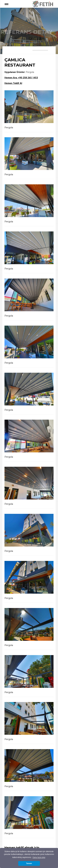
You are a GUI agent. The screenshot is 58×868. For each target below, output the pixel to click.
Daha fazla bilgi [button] (39, 858)
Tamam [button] (29, 863)
